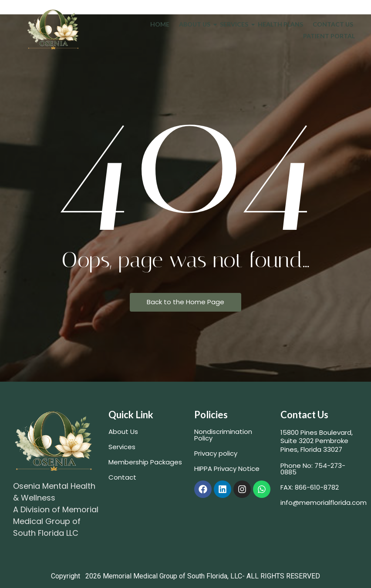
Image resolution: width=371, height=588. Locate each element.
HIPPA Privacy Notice (227, 469)
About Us (196, 24)
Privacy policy (216, 453)
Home (160, 24)
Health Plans (280, 24)
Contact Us (333, 24)
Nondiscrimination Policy (223, 435)
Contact (122, 477)
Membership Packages (145, 462)
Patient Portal (329, 36)
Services (236, 24)
